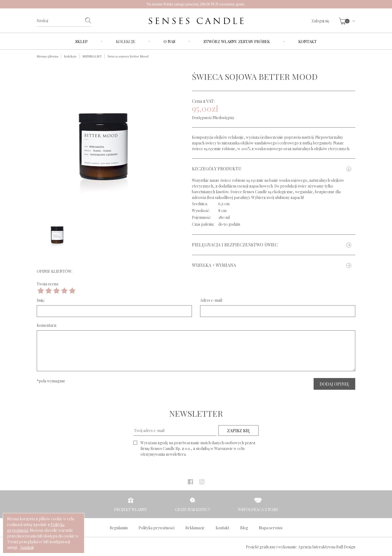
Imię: (41, 300)
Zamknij (27, 547)
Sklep (82, 41)
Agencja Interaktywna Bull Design (327, 547)
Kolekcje (126, 41)
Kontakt (307, 41)
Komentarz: (47, 325)
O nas (169, 41)
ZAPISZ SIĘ (238, 430)
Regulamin (119, 528)
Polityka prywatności (157, 528)
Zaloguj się (320, 21)
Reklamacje (195, 528)
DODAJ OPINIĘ (334, 384)
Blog (244, 528)
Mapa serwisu (271, 528)
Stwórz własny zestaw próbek (237, 41)
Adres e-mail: (211, 300)
